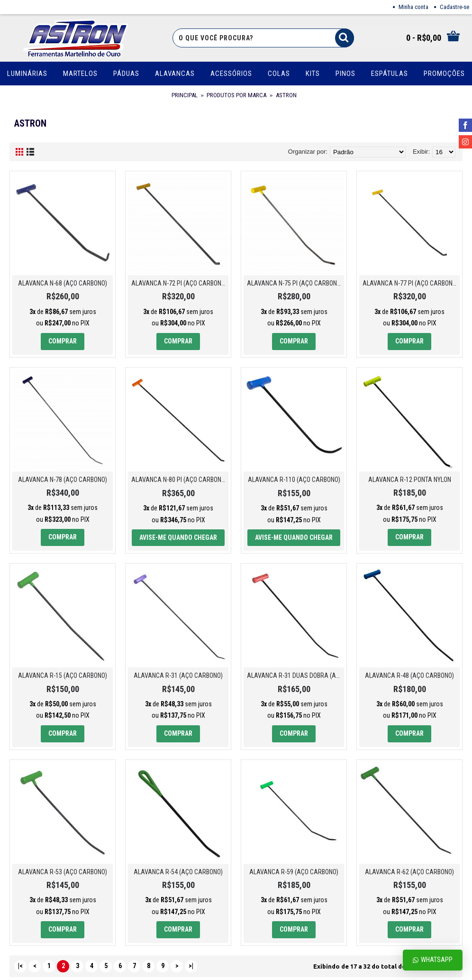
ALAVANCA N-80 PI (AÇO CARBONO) (179, 480)
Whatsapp (433, 960)
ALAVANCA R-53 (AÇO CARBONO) (63, 872)
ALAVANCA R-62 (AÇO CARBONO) (409, 872)
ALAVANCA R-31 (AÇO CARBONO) (178, 675)
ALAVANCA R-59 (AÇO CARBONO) (294, 872)
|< (20, 966)
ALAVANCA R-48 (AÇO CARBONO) (409, 675)
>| (191, 966)
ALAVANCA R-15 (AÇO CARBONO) (63, 675)
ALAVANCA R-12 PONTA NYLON (410, 480)
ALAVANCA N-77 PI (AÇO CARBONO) (410, 283)
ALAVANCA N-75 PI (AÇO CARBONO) (295, 283)
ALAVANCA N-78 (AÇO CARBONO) (63, 480)
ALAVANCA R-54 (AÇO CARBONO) (178, 872)
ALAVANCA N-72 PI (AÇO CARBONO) (179, 283)
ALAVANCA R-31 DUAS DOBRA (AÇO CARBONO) (295, 675)
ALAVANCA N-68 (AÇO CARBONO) (63, 283)
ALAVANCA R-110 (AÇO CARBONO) (294, 480)
